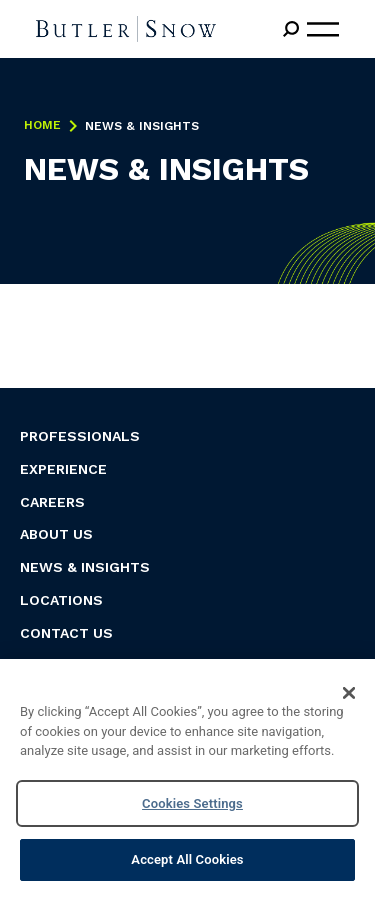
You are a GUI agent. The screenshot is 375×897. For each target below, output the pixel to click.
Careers (52, 502)
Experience (63, 469)
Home (42, 125)
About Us (56, 534)
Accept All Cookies (187, 859)
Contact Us (66, 633)
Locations (61, 600)
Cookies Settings (192, 803)
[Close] (349, 693)
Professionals (80, 436)
